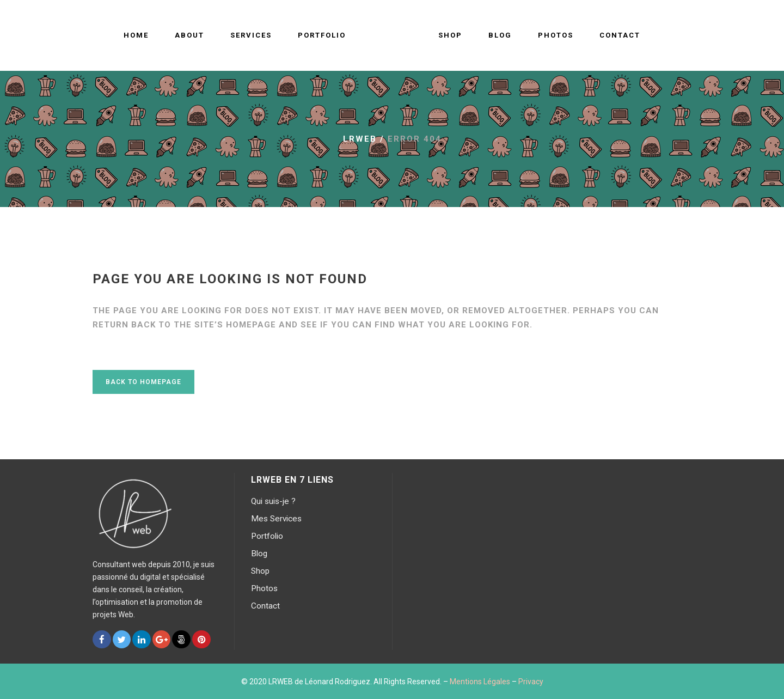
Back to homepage (143, 382)
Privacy (531, 682)
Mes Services (276, 519)
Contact (265, 606)
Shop (260, 571)
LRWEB (360, 139)
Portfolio (267, 536)
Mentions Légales (480, 682)
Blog (259, 554)
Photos (264, 588)
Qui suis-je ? (273, 501)
